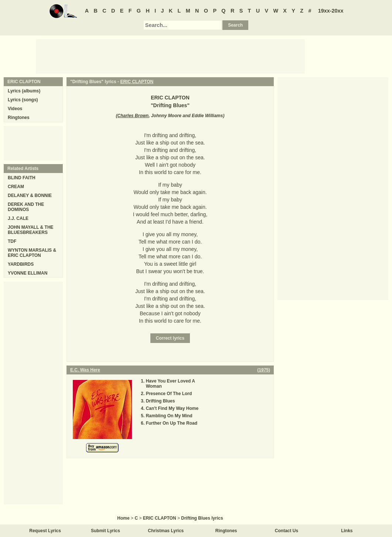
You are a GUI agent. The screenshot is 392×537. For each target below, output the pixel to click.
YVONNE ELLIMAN (28, 273)
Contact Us (287, 531)
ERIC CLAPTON (137, 82)
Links (347, 531)
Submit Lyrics (105, 531)
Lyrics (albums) (24, 91)
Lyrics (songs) (23, 100)
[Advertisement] (170, 56)
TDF (12, 241)
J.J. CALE (18, 218)
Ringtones (19, 118)
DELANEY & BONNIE (30, 196)
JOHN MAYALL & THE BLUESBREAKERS (31, 230)
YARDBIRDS (21, 264)
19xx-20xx (331, 11)
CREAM (16, 187)
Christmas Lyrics (166, 531)
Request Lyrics (45, 531)
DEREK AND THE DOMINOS (26, 207)
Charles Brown (133, 116)
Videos (15, 109)
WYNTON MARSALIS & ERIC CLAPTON (32, 253)
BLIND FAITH (22, 178)
